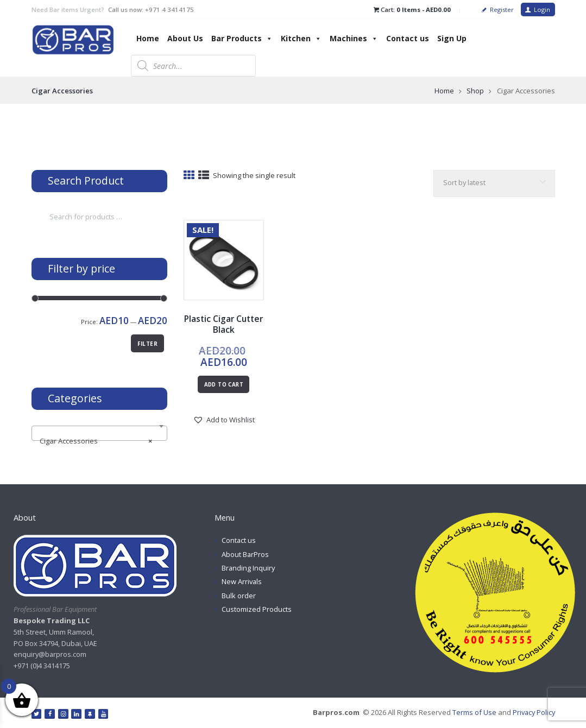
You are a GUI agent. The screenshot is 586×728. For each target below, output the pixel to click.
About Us (185, 38)
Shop (475, 91)
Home (148, 38)
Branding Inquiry (249, 568)
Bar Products (242, 38)
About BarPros (245, 554)
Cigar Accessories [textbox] (96, 441)
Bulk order (239, 596)
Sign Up (452, 38)
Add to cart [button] (224, 385)
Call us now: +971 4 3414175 (151, 10)
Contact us (408, 38)
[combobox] (99, 433)
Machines (354, 38)
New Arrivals (242, 581)
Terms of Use (472, 712)
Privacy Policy (533, 712)
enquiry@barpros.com (51, 655)
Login (542, 10)
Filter (147, 344)
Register (502, 10)
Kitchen (301, 38)
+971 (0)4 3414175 (42, 666)
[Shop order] (493, 184)
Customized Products (257, 609)
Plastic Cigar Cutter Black (224, 324)
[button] (224, 420)
